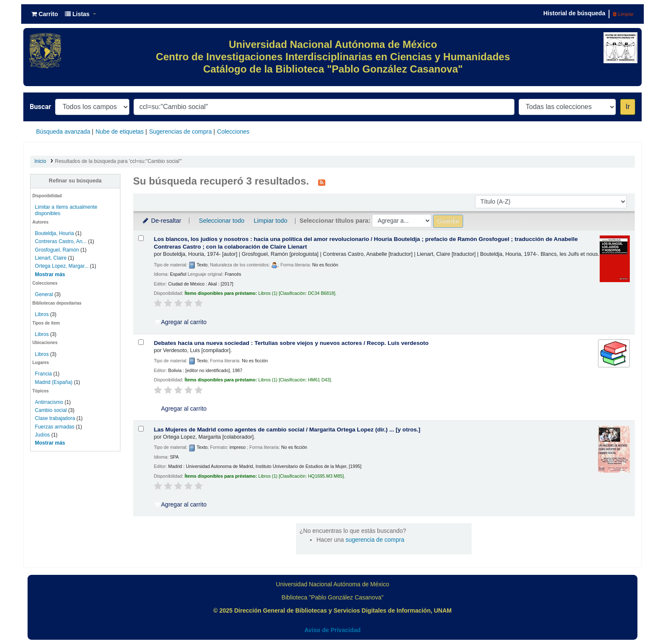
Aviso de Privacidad (333, 630)
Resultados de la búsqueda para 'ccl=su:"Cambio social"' (119, 161)
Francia (43, 374)
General (45, 294)
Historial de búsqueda (574, 13)
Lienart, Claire (51, 258)
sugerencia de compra (375, 540)
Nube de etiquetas (120, 132)
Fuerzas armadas (54, 427)
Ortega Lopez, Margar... (61, 266)
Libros (42, 314)
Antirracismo (49, 402)
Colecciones (233, 132)
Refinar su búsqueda (75, 181)
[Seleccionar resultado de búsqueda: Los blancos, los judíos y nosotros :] (141, 238)
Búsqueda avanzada (63, 132)
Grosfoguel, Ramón (57, 250)
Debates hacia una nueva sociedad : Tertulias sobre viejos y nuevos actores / (291, 343)
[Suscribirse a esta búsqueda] (322, 182)
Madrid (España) (53, 382)
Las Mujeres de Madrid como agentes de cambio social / (287, 430)
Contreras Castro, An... (61, 241)
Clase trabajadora (55, 418)
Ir (628, 107)
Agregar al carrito (181, 322)
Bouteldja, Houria (54, 233)
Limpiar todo (270, 221)
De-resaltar (162, 221)
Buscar (40, 107)
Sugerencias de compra (180, 132)
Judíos (42, 435)
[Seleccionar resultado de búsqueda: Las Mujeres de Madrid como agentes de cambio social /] (141, 429)
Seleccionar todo (222, 221)
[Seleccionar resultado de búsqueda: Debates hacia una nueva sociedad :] (141, 342)
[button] (45, 14)
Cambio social (51, 410)
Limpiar (623, 14)
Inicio (40, 161)
